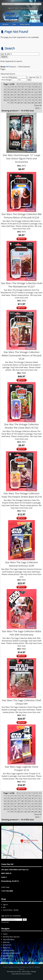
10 (40, 84)
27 (22, 90)
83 (29, 103)
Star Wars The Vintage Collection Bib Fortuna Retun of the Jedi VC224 (21, 216)
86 (40, 103)
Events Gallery (8, 956)
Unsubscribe (5, 922)
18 (29, 87)
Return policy (26, 971)
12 (8, 87)
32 (40, 90)
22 (5, 90)
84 (33, 103)
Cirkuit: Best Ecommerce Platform (21, 974)
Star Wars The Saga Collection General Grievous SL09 (22, 564)
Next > (38, 108)
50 (26, 95)
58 (15, 97)
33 (5, 92)
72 (26, 100)
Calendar (6, 942)
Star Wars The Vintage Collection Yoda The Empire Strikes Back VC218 (21, 495)
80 (19, 103)
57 (12, 97)
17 (26, 87)
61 (26, 97)
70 (19, 100)
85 (36, 103)
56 (8, 97)
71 (22, 100)
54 (40, 95)
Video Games (25, 24)
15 (19, 87)
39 (26, 92)
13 (12, 87)
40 (29, 92)
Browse (6, 24)
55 (5, 97)
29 (29, 90)
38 (22, 92)
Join (17, 8)
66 (5, 100)
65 (40, 97)
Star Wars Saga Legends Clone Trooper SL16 (21, 768)
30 (33, 90)
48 (19, 95)
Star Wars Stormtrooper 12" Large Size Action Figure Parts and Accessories (21, 158)
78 (12, 103)
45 (8, 95)
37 (19, 92)
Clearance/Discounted (11, 953)
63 (33, 97)
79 (15, 103)
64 (36, 97)
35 (12, 92)
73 (29, 100)
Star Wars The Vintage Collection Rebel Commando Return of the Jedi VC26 (21, 355)
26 (19, 90)
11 (5, 87)
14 (15, 87)
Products (11, 67)
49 (22, 95)
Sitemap (33, 971)
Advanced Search (8, 74)
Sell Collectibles (9, 939)
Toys (14, 24)
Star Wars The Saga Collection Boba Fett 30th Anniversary (21, 633)
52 (33, 95)
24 (12, 90)
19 (33, 87)
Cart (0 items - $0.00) (28, 8)
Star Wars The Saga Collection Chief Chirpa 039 (21, 702)
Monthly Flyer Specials (11, 937)
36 (15, 92)
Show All (38, 105)
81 (22, 103)
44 (5, 95)
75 (36, 100)
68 (12, 100)
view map (5, 887)
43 (40, 92)
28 (26, 90)
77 (8, 103)
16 (22, 87)
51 (29, 95)
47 (15, 95)
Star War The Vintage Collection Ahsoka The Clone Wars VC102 (21, 426)
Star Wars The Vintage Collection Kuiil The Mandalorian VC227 (21, 285)
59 (19, 97)
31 (36, 90)
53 (36, 95)
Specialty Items (8, 950)
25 (15, 90)
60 (22, 97)
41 (33, 92)
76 (40, 100)
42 (36, 92)
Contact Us (7, 945)
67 (8, 100)
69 (15, 100)
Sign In (10, 8)
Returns (6, 958)
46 (12, 95)
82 (26, 103)
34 (8, 92)
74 (33, 100)
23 (8, 90)
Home (5, 934)
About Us (6, 948)
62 (29, 97)
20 (36, 87)
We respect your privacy (14, 971)
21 (40, 87)
